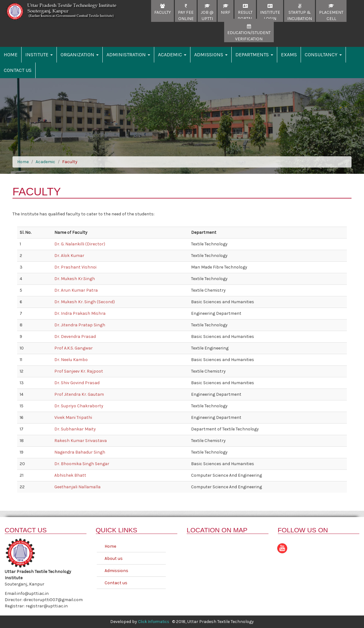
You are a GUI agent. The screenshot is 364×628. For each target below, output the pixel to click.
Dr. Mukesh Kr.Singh (75, 279)
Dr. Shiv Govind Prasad (77, 383)
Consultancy (323, 55)
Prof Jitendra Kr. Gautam (79, 394)
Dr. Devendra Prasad (75, 337)
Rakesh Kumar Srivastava (81, 441)
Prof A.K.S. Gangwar (74, 348)
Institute (39, 55)
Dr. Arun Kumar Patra (76, 290)
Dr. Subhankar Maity (75, 429)
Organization (80, 55)
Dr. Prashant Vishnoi (75, 267)
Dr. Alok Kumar (69, 256)
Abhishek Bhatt (70, 475)
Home (11, 55)
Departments (254, 55)
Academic (172, 55)
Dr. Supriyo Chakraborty (79, 406)
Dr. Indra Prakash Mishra (80, 313)
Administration (128, 55)
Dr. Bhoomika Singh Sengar (82, 464)
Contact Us (18, 70)
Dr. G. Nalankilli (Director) (80, 244)
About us (114, 558)
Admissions (211, 55)
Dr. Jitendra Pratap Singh (80, 325)
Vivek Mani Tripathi (73, 417)
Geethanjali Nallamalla (77, 487)
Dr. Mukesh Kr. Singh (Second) (85, 302)
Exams (289, 55)
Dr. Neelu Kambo (71, 360)
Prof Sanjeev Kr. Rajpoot (79, 371)
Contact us (116, 583)
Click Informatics (154, 622)
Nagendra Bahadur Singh (80, 452)
